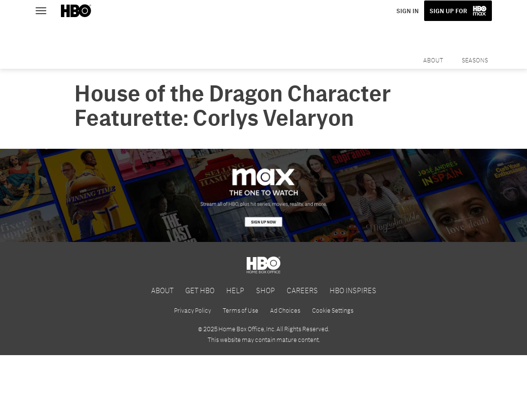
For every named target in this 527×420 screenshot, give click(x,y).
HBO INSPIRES (353, 290)
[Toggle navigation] (45, 10)
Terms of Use (241, 310)
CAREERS (302, 290)
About (433, 60)
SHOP (265, 290)
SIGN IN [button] (408, 11)
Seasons (475, 60)
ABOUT (162, 290)
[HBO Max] (263, 195)
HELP (235, 290)
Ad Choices (285, 310)
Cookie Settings (333, 310)
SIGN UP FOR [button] (448, 11)
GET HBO (200, 290)
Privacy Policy (193, 310)
